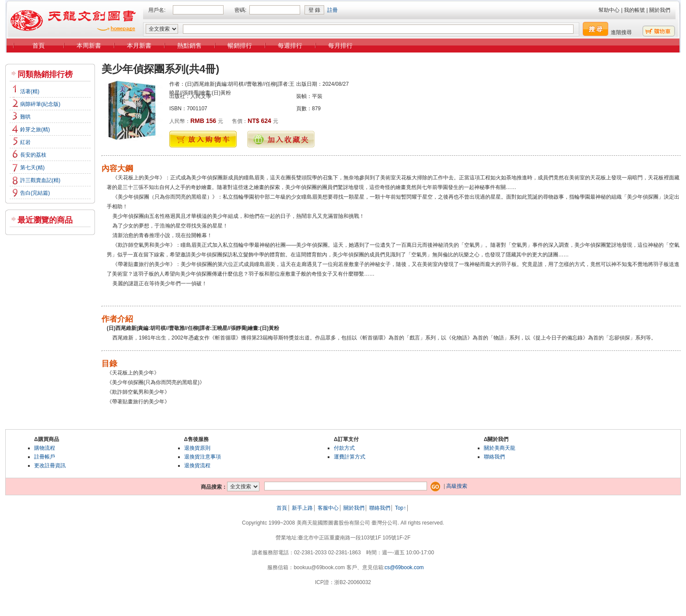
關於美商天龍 (500, 448)
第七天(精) (32, 168)
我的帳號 (634, 10)
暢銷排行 (240, 45)
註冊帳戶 (45, 457)
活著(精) (30, 91)
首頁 (38, 45)
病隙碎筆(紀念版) (40, 104)
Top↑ (401, 508)
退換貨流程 (197, 465)
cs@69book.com (404, 567)
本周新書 (89, 45)
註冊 (332, 10)
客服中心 (328, 508)
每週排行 (290, 45)
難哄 (25, 117)
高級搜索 (457, 486)
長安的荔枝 (33, 155)
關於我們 (660, 10)
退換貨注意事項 (203, 457)
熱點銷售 (189, 45)
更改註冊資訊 (50, 465)
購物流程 (45, 448)
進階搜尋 (621, 32)
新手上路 (302, 508)
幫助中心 (609, 10)
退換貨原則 (197, 448)
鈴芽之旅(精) (35, 129)
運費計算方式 (350, 457)
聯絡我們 (494, 457)
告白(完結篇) (35, 193)
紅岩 (25, 142)
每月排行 (340, 45)
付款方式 (344, 448)
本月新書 (139, 45)
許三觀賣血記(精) (40, 180)
